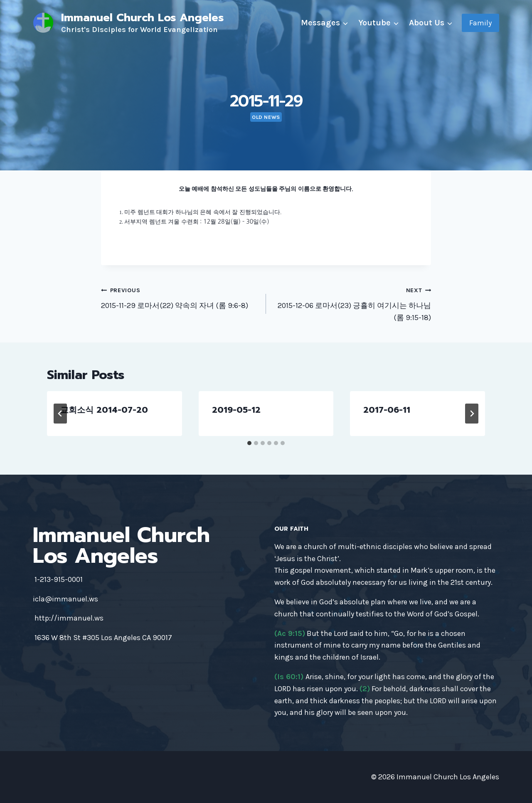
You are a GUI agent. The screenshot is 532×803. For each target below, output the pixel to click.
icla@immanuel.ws (65, 599)
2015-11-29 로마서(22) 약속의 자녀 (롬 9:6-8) (180, 297)
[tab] (249, 443)
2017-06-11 (387, 410)
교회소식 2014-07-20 (104, 410)
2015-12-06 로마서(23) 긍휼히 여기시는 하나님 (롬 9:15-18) (352, 303)
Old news (266, 117)
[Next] (472, 414)
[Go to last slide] (60, 414)
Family (480, 23)
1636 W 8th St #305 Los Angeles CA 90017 (103, 638)
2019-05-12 (236, 410)
